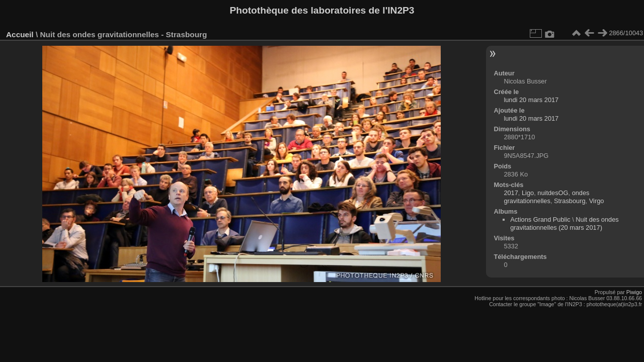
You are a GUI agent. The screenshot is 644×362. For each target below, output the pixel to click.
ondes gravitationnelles (546, 197)
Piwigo (634, 292)
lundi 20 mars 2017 (531, 100)
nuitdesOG (553, 193)
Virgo (597, 201)
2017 (511, 193)
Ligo (528, 193)
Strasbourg (570, 201)
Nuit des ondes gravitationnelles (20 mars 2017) (565, 223)
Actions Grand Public (540, 219)
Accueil (20, 34)
